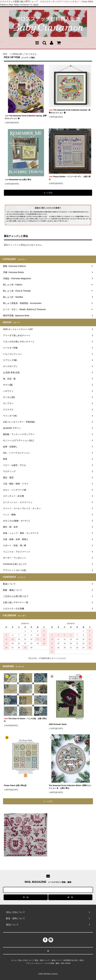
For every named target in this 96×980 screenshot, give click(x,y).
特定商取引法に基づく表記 (73, 960)
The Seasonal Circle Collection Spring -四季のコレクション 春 (26, 117)
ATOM (68, 963)
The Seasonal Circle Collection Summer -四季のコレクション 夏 (70, 111)
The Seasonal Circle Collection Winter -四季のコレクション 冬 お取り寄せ (70, 787)
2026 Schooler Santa (58, 724)
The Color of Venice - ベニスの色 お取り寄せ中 (25, 720)
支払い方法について (26, 960)
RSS (63, 963)
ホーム (14, 960)
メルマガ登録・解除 (52, 963)
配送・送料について (42, 960)
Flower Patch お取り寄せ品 (15, 785)
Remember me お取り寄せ (18, 180)
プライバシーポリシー (34, 963)
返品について (57, 960)
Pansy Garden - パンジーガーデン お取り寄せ (70, 178)
